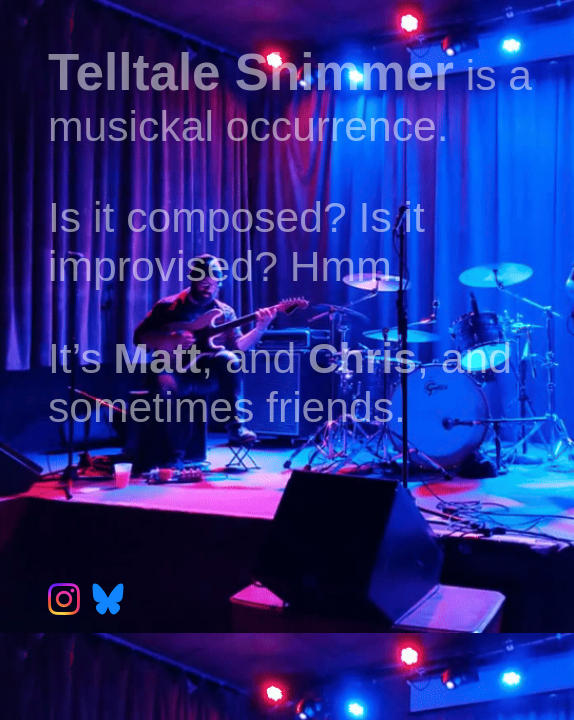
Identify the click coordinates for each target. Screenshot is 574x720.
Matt (158, 358)
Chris (362, 358)
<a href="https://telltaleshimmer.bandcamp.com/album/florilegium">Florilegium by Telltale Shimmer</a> (307, 496)
